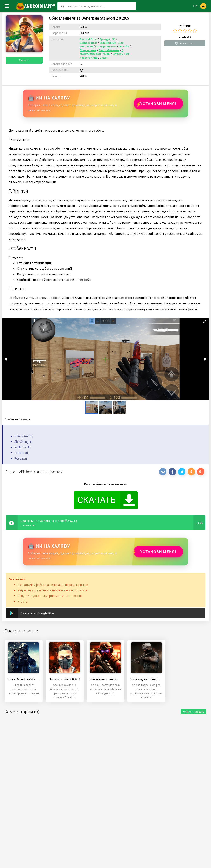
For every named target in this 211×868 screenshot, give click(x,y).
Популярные (88, 50)
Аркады (105, 39)
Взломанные (108, 43)
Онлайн (124, 46)
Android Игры (89, 39)
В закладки (185, 43)
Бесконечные (89, 43)
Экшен (104, 58)
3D (114, 39)
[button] (205, 322)
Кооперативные (106, 46)
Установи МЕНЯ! (158, 103)
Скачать (24, 60)
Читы (107, 54)
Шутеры (118, 54)
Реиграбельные (109, 50)
